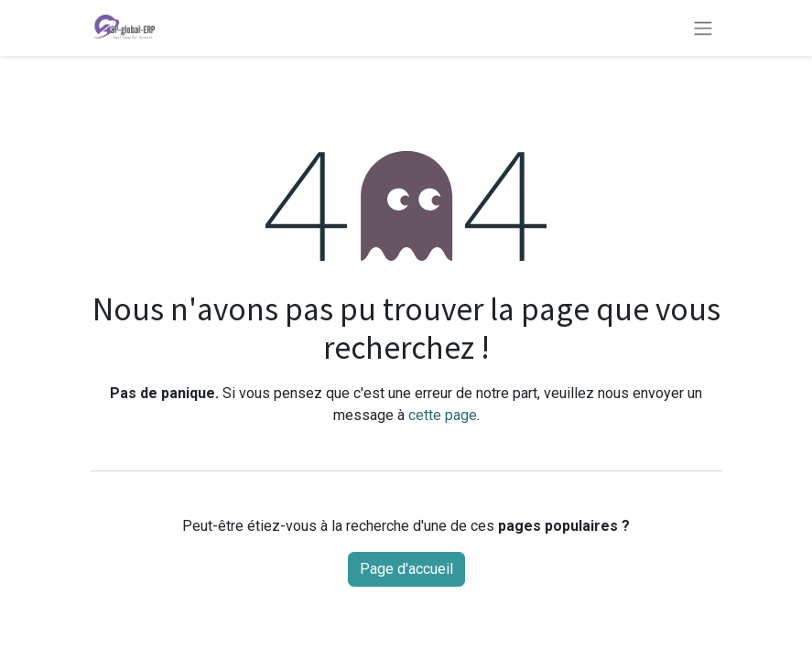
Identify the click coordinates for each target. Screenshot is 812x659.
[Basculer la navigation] (703, 27)
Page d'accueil (406, 569)
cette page (443, 415)
